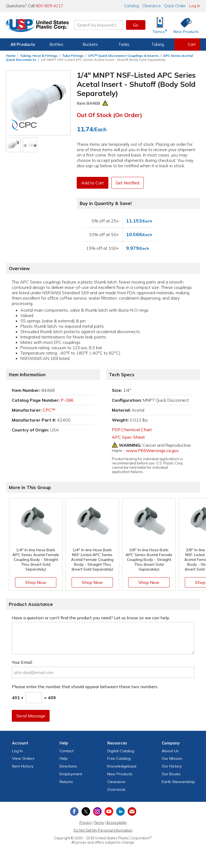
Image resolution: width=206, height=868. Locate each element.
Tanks (124, 44)
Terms (99, 822)
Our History (172, 766)
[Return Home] (38, 26)
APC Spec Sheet (128, 437)
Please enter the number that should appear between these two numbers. (85, 687)
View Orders (23, 758)
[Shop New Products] (184, 25)
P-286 (67, 400)
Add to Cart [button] (93, 183)
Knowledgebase (122, 766)
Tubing (158, 44)
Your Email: (22, 662)
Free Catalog (119, 758)
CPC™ (49, 410)
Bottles (56, 44)
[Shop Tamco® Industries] (160, 25)
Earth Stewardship (178, 782)
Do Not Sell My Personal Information (103, 830)
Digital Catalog (121, 751)
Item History (23, 766)
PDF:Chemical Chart (132, 430)
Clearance (152, 6)
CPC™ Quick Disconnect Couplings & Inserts (123, 56)
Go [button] (136, 25)
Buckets (90, 44)
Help (64, 758)
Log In (195, 6)
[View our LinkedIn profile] (120, 811)
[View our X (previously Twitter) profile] (86, 811)
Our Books (171, 774)
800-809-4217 (49, 6)
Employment (71, 774)
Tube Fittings (73, 56)
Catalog (132, 6)
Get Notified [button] (128, 183)
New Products (120, 774)
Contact (67, 751)
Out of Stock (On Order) (109, 115)
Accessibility (117, 822)
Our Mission (172, 758)
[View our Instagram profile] (97, 811)
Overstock (116, 789)
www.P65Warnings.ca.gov (152, 450)
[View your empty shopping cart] (187, 44)
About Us (170, 751)
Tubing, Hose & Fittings (39, 56)
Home (11, 56)
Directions (68, 766)
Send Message (31, 716)
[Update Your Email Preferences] (132, 811)
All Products (23, 44)
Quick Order (175, 6)
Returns (66, 782)
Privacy (86, 822)
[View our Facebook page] (74, 811)
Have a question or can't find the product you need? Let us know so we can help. (91, 618)
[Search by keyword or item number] (99, 25)
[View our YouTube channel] (109, 811)
